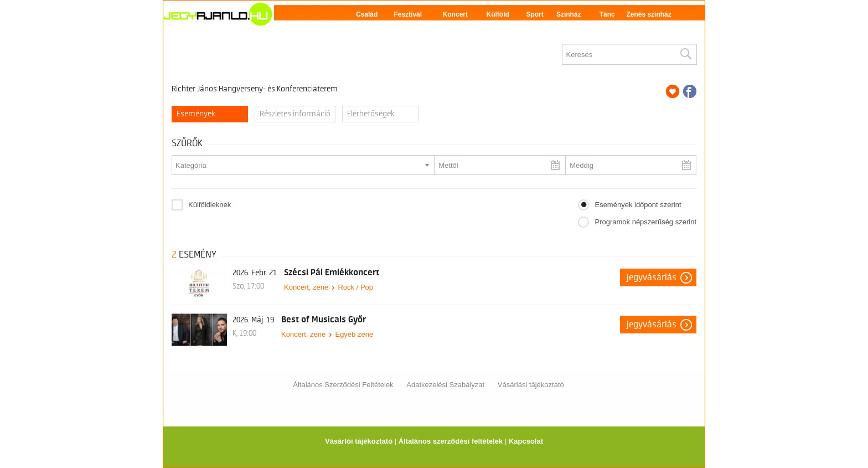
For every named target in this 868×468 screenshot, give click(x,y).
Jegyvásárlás (652, 277)
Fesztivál (408, 14)
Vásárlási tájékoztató (531, 385)
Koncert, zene (306, 287)
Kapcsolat (526, 441)
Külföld (498, 14)
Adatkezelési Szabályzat (445, 385)
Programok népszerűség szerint (645, 222)
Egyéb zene (354, 334)
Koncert (455, 14)
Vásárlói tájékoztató (359, 441)
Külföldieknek (210, 205)
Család (367, 14)
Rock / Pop (355, 287)
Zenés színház (649, 14)
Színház (569, 14)
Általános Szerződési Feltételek (343, 385)
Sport (534, 14)
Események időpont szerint (638, 205)
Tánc (607, 14)
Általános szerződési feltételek (451, 441)
